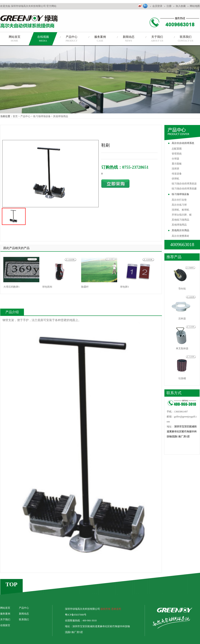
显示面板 (177, 164)
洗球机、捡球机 (180, 210)
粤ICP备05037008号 (76, 615)
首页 (15, 116)
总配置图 (177, 149)
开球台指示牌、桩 (182, 215)
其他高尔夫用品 (180, 230)
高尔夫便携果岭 (180, 236)
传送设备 (177, 174)
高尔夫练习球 (179, 205)
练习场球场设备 (180, 194)
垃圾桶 (182, 378)
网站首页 (5, 608)
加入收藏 (181, 6)
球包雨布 (47, 287)
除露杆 (85, 287)
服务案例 (5, 614)
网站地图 (195, 6)
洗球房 (175, 169)
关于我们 (5, 619)
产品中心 (25, 116)
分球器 (175, 159)
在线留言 (5, 625)
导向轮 (182, 289)
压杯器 (182, 319)
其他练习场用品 (180, 220)
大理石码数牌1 (11, 287)
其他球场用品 (61, 116)
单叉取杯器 (182, 348)
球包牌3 (124, 287)
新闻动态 (24, 614)
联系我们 (24, 619)
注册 (169, 6)
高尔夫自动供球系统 (183, 143)
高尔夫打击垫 (179, 200)
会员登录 (157, 6)
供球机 (175, 179)
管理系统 (177, 154)
